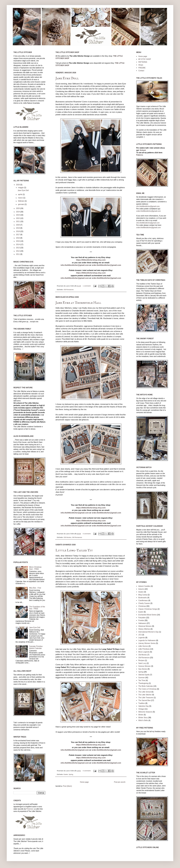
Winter (141, 715)
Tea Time (142, 680)
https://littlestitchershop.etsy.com (91, 260)
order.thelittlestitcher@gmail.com (106, 265)
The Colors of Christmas (148, 689)
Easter (66, 774)
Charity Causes (144, 603)
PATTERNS (143, 62)
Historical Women (145, 626)
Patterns (140, 155)
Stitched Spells (144, 675)
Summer (142, 678)
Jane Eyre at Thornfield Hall (78, 303)
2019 (18, 228)
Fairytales (142, 618)
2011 (18, 254)
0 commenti (87, 534)
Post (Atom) (67, 786)
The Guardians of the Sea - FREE (37, 608)
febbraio (21, 201)
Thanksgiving (143, 683)
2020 (18, 225)
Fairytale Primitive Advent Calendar (36, 647)
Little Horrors (143, 646)
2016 (18, 238)
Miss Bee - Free (35, 588)
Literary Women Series (147, 643)
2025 (18, 208)
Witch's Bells (143, 720)
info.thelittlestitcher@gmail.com (75, 265)
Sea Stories (143, 669)
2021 (18, 221)
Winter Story (143, 718)
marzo (21, 198)
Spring (71, 774)
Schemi (143, 150)
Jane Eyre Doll (67, 78)
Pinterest (30, 809)
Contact (141, 71)
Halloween (142, 623)
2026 (18, 185)
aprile (20, 194)
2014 (18, 245)
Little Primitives (144, 649)
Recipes (141, 660)
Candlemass (143, 600)
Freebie (141, 620)
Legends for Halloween (147, 640)
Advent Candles (144, 586)
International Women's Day (149, 632)
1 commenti (87, 286)
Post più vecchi (120, 782)
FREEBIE (142, 68)
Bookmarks (143, 598)
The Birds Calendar (146, 686)
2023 (18, 215)
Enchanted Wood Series (148, 615)
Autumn (141, 589)
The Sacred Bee (145, 700)
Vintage (141, 709)
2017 (18, 235)
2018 (18, 231)
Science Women (145, 666)
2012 (18, 251)
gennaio (21, 204)
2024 (18, 212)
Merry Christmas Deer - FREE (35, 568)
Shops (141, 65)
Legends (142, 638)
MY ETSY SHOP (145, 59)
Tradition (142, 703)
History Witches (144, 629)
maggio (21, 188)
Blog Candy (143, 595)
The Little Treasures (146, 698)
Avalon (141, 592)
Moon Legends (144, 652)
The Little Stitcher (145, 695)
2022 (18, 218)
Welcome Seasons (145, 712)
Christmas (142, 606)
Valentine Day (144, 706)
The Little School (145, 692)
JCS (140, 635)
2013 (18, 248)
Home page (84, 782)
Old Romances (69, 290)
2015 (18, 241)
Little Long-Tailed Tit (74, 550)
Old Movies (67, 537)
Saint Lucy (142, 663)
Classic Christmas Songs (148, 609)
